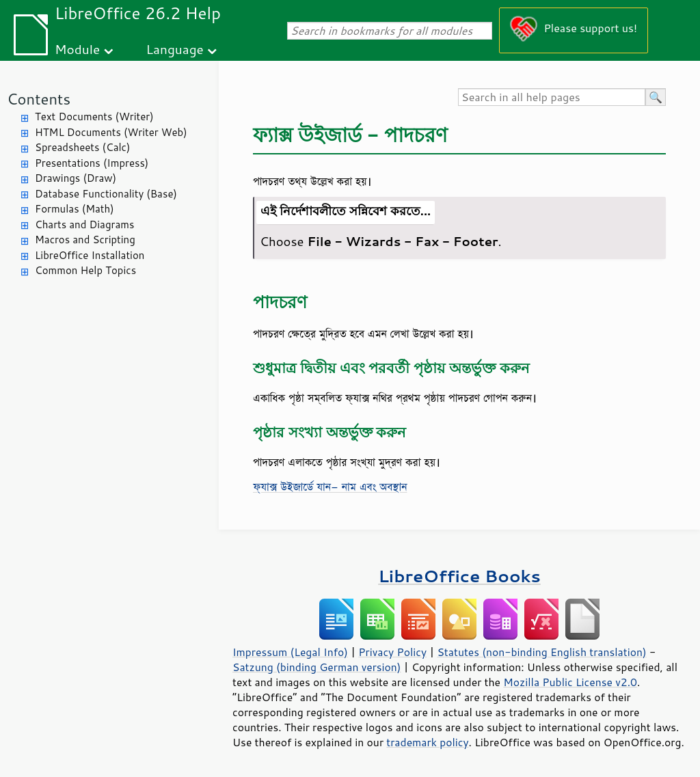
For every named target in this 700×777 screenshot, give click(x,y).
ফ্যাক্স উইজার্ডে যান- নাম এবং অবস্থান (330, 487)
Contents (39, 99)
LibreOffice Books (459, 576)
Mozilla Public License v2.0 (570, 682)
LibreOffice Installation (90, 255)
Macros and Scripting (85, 240)
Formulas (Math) (75, 209)
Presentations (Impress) (92, 163)
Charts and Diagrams (84, 224)
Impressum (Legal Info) (290, 652)
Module (77, 49)
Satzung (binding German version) (317, 667)
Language (175, 49)
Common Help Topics (85, 270)
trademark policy (427, 742)
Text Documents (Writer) (94, 117)
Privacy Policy (392, 652)
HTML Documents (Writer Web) (111, 132)
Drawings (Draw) (76, 178)
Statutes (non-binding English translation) (541, 652)
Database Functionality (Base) (106, 194)
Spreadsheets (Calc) (82, 147)
